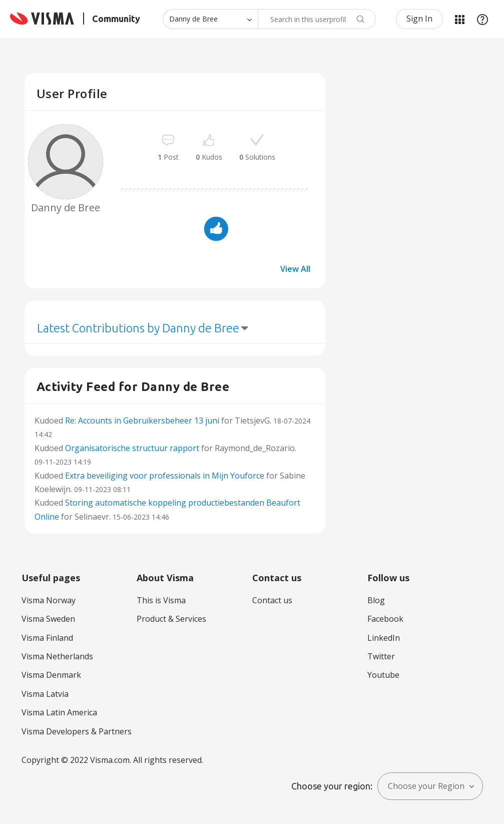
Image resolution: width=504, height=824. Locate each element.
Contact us (272, 600)
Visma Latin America (59, 712)
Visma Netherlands (57, 656)
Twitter (381, 656)
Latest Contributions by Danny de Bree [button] (138, 328)
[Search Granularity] (210, 19)
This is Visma (161, 600)
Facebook (385, 619)
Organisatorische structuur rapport (132, 448)
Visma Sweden (48, 619)
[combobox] (317, 19)
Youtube (383, 675)
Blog (376, 600)
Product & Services (171, 619)
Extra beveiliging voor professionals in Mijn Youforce (165, 476)
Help (482, 19)
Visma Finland (47, 638)
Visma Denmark (51, 675)
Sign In (419, 19)
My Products (459, 19)
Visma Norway (49, 600)
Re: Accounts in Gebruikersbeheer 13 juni (142, 421)
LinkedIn (384, 638)
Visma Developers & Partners (77, 731)
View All (295, 269)
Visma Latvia (45, 694)
